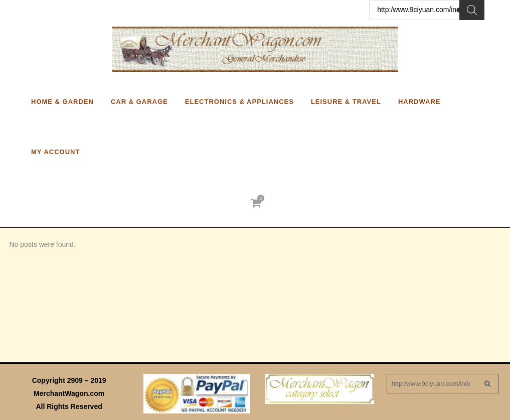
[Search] (472, 10)
